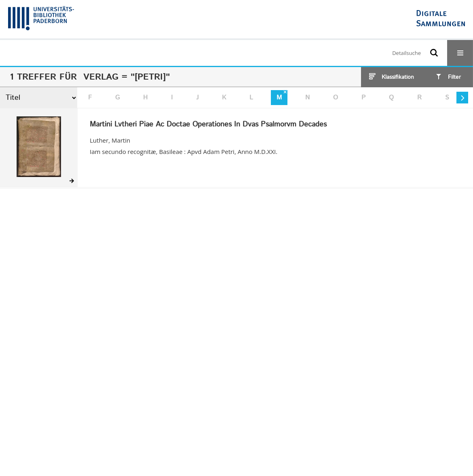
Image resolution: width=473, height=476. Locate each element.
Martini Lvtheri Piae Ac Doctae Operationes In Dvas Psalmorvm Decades (208, 125)
